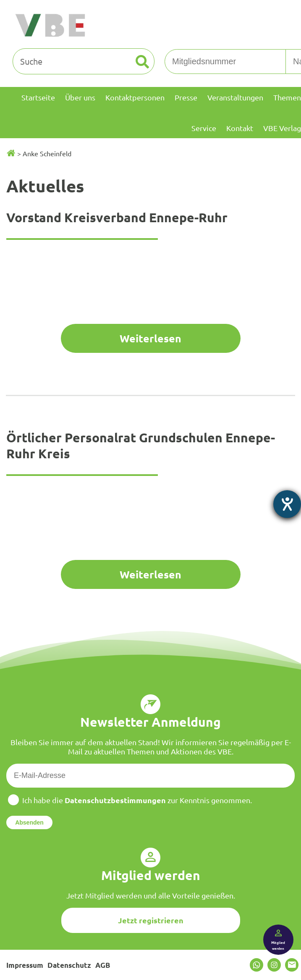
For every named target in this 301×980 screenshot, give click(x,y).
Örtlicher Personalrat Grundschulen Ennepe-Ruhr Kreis (141, 445)
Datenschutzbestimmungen (115, 800)
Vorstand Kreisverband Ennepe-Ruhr (117, 217)
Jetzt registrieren (151, 920)
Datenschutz (69, 965)
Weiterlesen (150, 338)
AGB (103, 965)
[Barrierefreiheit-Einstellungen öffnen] (287, 504)
